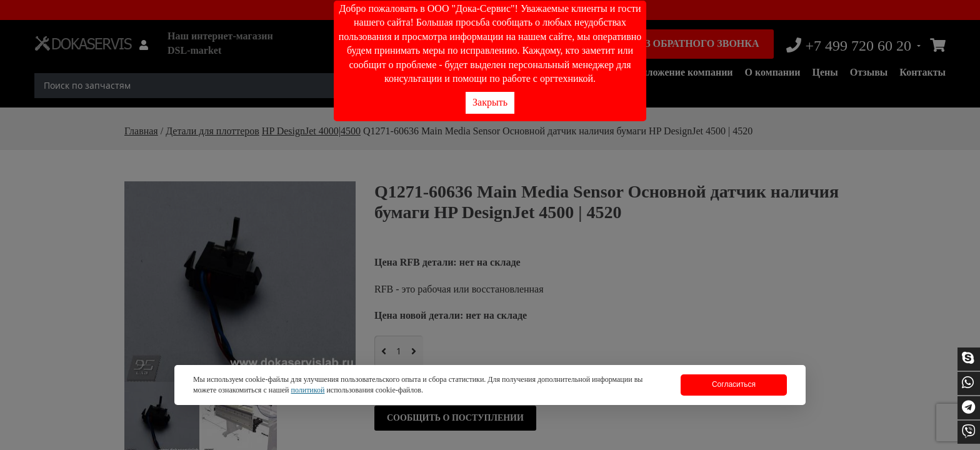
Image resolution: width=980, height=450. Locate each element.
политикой (307, 390)
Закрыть (490, 102)
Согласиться (734, 384)
